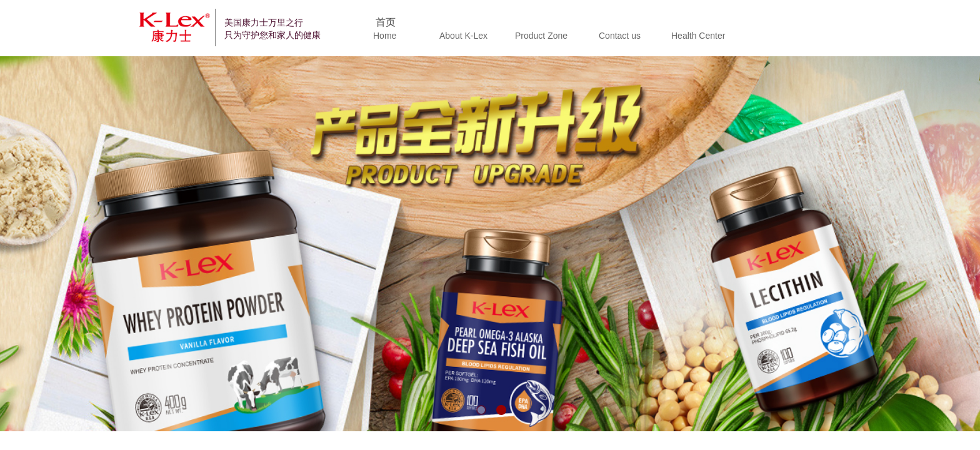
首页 (386, 22)
